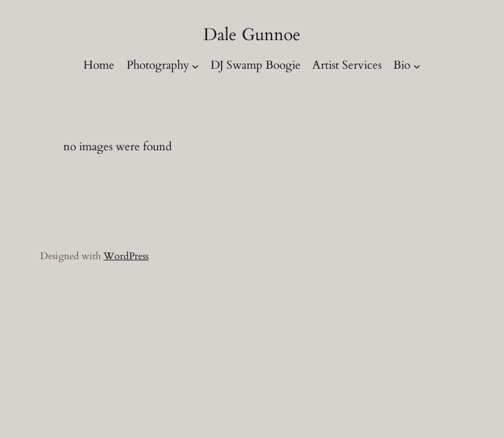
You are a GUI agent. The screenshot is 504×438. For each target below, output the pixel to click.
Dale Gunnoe (252, 35)
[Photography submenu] (195, 66)
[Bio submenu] (417, 66)
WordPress (126, 256)
